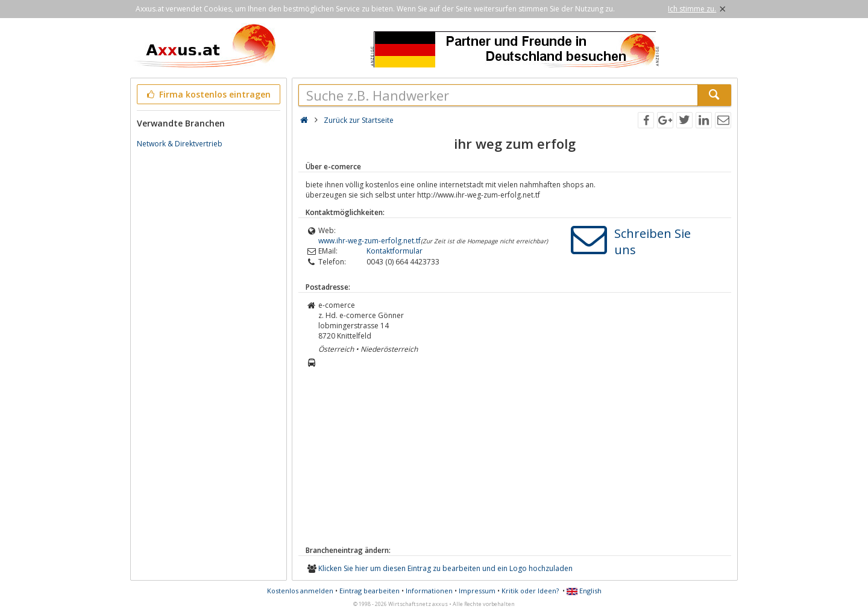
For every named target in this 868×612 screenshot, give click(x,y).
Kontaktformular (395, 251)
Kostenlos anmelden (300, 591)
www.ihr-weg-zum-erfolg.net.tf (370, 241)
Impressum (477, 591)
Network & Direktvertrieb (180, 144)
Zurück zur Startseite (359, 120)
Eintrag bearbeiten (370, 591)
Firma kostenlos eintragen (208, 94)
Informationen (429, 591)
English (584, 591)
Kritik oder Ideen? (530, 591)
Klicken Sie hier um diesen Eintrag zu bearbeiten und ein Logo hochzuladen (445, 568)
